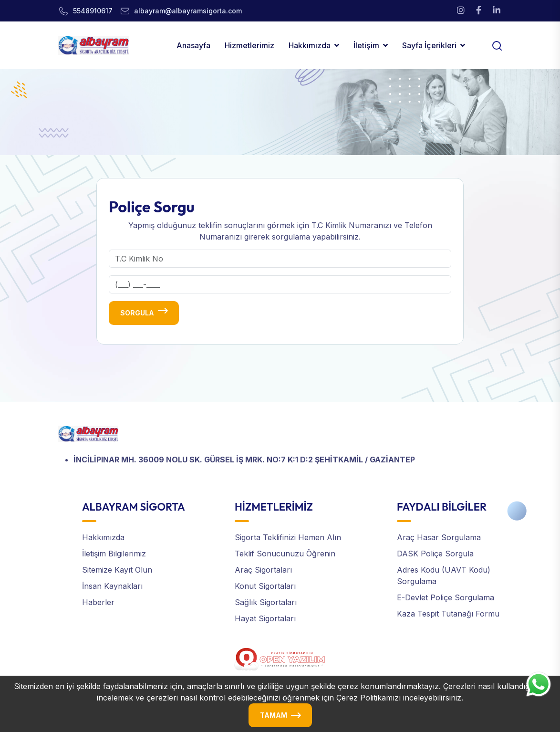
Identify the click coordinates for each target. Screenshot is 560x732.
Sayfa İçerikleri (429, 45)
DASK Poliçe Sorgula (435, 554)
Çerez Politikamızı (368, 698)
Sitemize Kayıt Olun (117, 570)
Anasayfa (193, 45)
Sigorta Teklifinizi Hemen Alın (288, 537)
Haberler (98, 602)
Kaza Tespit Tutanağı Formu (448, 614)
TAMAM (274, 715)
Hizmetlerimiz (249, 45)
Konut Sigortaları (265, 586)
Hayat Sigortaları (265, 618)
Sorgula (137, 313)
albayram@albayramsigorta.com (188, 11)
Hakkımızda (310, 45)
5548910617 (93, 11)
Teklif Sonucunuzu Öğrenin (285, 554)
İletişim (366, 45)
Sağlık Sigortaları (266, 602)
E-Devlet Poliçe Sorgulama (446, 597)
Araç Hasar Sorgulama (439, 537)
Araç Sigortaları (263, 570)
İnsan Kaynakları (112, 586)
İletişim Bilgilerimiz (114, 554)
